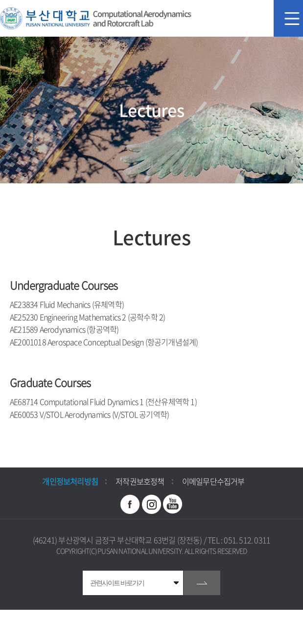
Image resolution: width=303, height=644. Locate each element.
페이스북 (130, 504)
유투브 (173, 504)
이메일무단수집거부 (213, 481)
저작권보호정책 (140, 481)
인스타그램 (152, 504)
